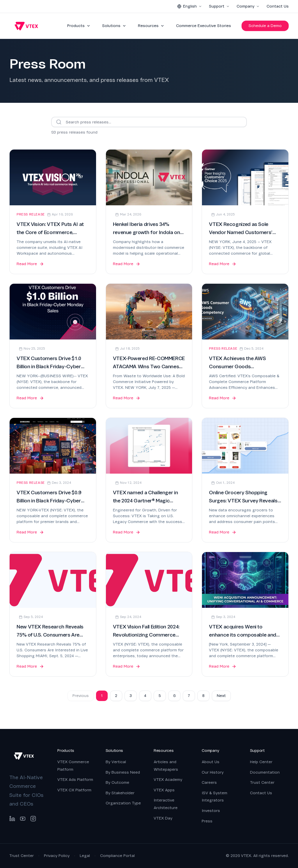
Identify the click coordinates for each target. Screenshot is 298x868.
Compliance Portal (117, 856)
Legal (85, 856)
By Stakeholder (120, 793)
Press (207, 821)
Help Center (261, 762)
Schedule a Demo (265, 26)
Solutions (114, 26)
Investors (211, 811)
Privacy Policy (57, 856)
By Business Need (123, 772)
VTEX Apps (164, 790)
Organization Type (123, 803)
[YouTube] (23, 819)
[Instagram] (33, 819)
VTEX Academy (168, 780)
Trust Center (262, 782)
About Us (211, 762)
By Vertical (116, 762)
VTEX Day (163, 818)
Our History (213, 772)
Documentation (265, 772)
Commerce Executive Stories (204, 26)
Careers (209, 782)
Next (221, 696)
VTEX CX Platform (74, 790)
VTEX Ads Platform (75, 780)
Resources (151, 26)
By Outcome (117, 782)
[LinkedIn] (12, 819)
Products (79, 26)
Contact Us (278, 6)
